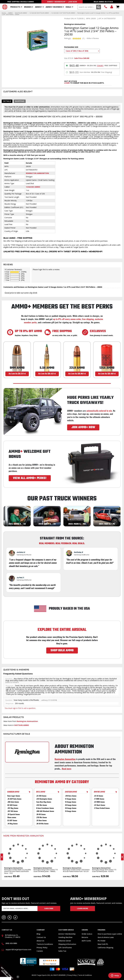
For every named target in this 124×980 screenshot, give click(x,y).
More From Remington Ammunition (24, 836)
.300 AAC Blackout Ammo (45, 811)
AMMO (10, 13)
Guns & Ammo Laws (106, 937)
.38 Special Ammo (14, 814)
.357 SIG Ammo (13, 811)
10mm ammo (12, 817)
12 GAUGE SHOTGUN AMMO (39, 13)
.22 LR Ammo (98, 796)
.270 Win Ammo (41, 817)
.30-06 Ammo (41, 814)
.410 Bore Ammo (71, 796)
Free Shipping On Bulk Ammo (21, 2)
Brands (28, 7)
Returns (85, 937)
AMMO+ (39, 7)
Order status (87, 934)
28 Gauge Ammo (71, 808)
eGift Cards (86, 941)
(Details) (100, 66)
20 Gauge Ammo (71, 805)
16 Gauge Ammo (71, 802)
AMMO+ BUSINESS (54, 7)
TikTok (15, 917)
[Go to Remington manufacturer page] (27, 752)
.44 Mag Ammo (12, 823)
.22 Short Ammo (99, 805)
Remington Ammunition (37, 173)
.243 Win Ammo (41, 805)
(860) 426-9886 (106, 7)
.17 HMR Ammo (99, 799)
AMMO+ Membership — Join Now (62, 2)
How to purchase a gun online (110, 934)
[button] (9, 971)
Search (99, 7)
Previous (2, 857)
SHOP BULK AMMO (62, 650)
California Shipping (105, 948)
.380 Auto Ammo (13, 802)
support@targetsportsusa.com (18, 949)
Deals (68, 7)
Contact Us (41, 937)
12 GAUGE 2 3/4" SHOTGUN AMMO (63, 13)
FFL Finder (102, 941)
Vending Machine (65, 937)
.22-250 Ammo (41, 796)
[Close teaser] (18, 977)
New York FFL (103, 944)
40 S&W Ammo (12, 805)
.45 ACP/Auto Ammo (14, 799)
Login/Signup (112, 7)
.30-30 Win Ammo (42, 823)
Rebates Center (65, 941)
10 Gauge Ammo (71, 811)
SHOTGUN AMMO (21, 13)
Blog (38, 934)
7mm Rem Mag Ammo (44, 802)
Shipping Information (67, 944)
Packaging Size (71, 47)
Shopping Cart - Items (118, 7)
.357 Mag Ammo (13, 808)
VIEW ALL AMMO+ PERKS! (30, 478)
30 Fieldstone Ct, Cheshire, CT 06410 (13, 936)
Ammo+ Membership (67, 934)
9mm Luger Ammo (14, 796)
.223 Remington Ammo (44, 799)
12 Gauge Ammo (33, 187)
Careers (40, 951)
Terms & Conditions (45, 944)
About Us (40, 941)
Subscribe (49, 908)
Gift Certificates (65, 948)
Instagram (4, 917)
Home (4, 13)
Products (15, 7)
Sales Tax (62, 951)
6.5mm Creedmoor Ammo (45, 808)
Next (122, 857)
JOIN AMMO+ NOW (83, 427)
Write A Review (93, 38)
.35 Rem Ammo (41, 820)
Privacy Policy (42, 948)
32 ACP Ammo (12, 820)
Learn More (83, 908)
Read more (67, 769)
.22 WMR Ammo (99, 802)
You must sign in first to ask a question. (20, 708)
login (67, 83)
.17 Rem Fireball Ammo (102, 808)
